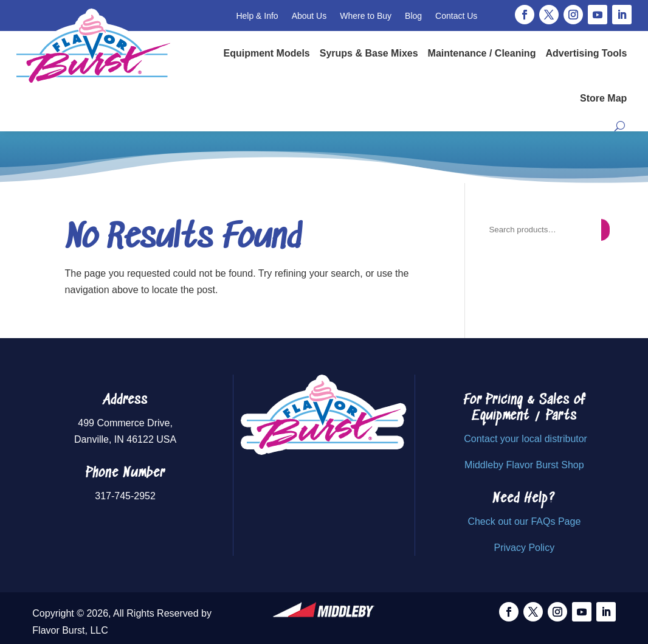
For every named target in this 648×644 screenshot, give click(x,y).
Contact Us (456, 16)
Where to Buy (366, 16)
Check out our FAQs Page (524, 521)
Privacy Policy (525, 548)
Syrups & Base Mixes (369, 53)
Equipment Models (267, 53)
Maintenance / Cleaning (482, 53)
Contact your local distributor (526, 439)
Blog (413, 16)
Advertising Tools (586, 53)
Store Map (603, 98)
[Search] (605, 230)
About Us (309, 16)
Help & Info (257, 16)
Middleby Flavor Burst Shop (524, 465)
